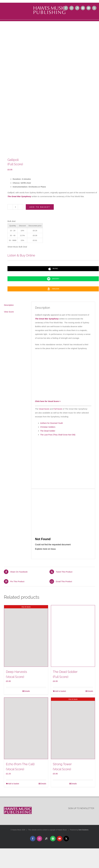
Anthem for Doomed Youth (52, 423)
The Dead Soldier (48, 431)
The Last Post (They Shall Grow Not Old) (58, 435)
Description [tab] (9, 305)
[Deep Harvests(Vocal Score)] (26, 636)
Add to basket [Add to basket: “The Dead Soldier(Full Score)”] (60, 691)
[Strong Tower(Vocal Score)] (73, 728)
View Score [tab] (9, 312)
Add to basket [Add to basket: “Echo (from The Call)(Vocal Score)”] (14, 784)
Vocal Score (44, 409)
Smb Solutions (83, 830)
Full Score (58, 409)
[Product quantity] (15, 207)
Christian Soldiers (48, 427)
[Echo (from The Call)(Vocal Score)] (26, 728)
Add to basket (40, 207)
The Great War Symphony (19, 196)
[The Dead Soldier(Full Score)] (73, 636)
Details (27, 691)
